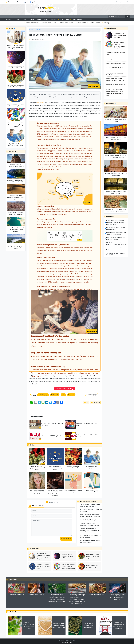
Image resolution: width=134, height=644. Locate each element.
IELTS (63, 395)
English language (43, 395)
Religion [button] (40, 19)
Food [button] (63, 19)
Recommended (36, 549)
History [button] (19, 19)
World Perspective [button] (78, 19)
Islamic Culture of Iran (48, 23)
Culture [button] (33, 19)
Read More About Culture (65, 389)
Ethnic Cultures (95, 23)
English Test (55, 395)
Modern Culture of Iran (65, 23)
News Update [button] (10, 19)
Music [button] (69, 19)
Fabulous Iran (112, 104)
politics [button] (47, 19)
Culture (31, 30)
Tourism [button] (26, 19)
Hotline (12, 28)
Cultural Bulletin (112, 28)
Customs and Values (81, 23)
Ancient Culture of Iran (32, 23)
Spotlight (34, 445)
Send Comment (66, 539)
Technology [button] (55, 19)
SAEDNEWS (41, 103)
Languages (106, 23)
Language (71, 395)
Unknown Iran (14, 151)
